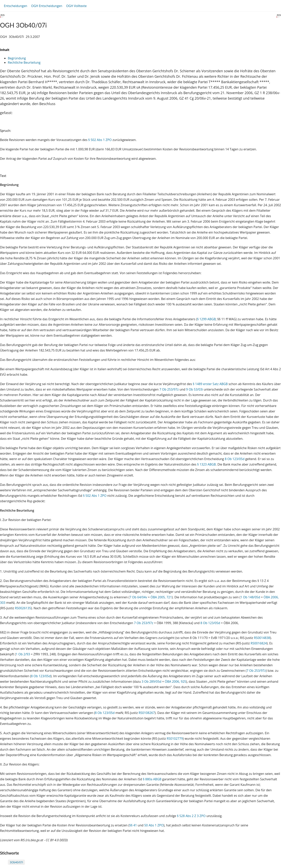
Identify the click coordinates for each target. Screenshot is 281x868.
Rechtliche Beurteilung (24, 62)
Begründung (17, 58)
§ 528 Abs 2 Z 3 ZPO (191, 816)
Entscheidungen (16, 6)
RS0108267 (147, 713)
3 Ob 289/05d (152, 682)
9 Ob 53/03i (195, 389)
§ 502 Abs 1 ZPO (100, 140)
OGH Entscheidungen (47, 6)
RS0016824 (259, 643)
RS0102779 (175, 739)
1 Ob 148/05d (250, 597)
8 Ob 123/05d (235, 459)
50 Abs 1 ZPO (154, 825)
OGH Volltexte (76, 6)
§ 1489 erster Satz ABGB (210, 384)
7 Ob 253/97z (169, 389)
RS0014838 (262, 638)
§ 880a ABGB (152, 779)
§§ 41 (133, 825)
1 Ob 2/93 (23, 654)
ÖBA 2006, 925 (175, 682)
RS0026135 (23, 608)
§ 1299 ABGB (206, 319)
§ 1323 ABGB (206, 464)
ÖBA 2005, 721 (161, 597)
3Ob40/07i (16, 862)
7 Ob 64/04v (138, 597)
